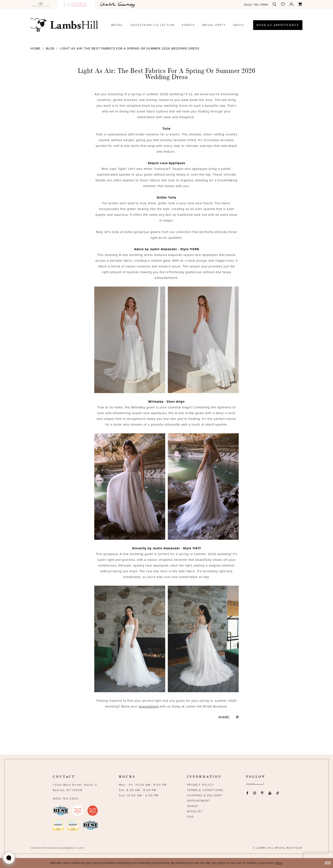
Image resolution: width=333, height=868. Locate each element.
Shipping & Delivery (205, 796)
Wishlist (195, 811)
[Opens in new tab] (118, 4)
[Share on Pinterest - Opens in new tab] (237, 717)
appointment (149, 706)
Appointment (199, 801)
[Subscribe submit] (277, 784)
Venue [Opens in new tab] (193, 806)
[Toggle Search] (275, 4)
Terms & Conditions (205, 790)
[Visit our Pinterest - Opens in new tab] (262, 795)
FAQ (190, 817)
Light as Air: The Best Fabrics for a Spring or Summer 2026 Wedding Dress (130, 48)
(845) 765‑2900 (66, 799)
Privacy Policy (200, 785)
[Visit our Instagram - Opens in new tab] (255, 795)
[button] (283, 4)
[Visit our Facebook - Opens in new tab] (247, 795)
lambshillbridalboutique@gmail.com (57, 848)
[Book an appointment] (278, 25)
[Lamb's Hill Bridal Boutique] (64, 25)
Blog (50, 48)
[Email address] (262, 784)
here (279, 863)
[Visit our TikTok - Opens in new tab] (278, 795)
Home (36, 48)
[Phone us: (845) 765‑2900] (256, 4)
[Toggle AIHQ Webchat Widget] (9, 858)
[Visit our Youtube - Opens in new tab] (270, 795)
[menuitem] (43, 4)
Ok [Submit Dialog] (326, 863)
